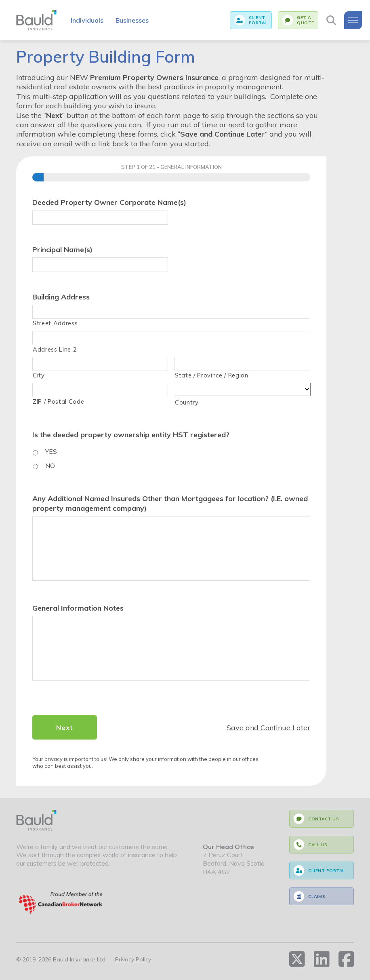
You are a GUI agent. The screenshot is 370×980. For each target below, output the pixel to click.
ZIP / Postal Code (58, 401)
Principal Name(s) (62, 250)
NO (50, 466)
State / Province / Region (212, 375)
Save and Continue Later (268, 728)
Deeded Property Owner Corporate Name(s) (109, 202)
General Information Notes (78, 608)
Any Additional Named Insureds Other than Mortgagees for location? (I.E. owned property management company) (170, 503)
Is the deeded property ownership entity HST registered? (131, 435)
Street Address (55, 323)
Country (187, 402)
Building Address (61, 297)
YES (51, 451)
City (39, 375)
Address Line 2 (55, 349)
